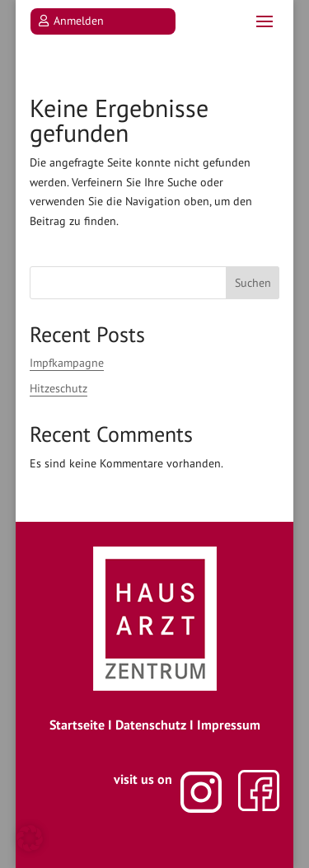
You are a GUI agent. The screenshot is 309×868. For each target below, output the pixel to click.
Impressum (229, 725)
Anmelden (79, 21)
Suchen (253, 283)
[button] (30, 838)
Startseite (77, 725)
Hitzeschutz (59, 388)
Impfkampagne (67, 363)
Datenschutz (151, 725)
